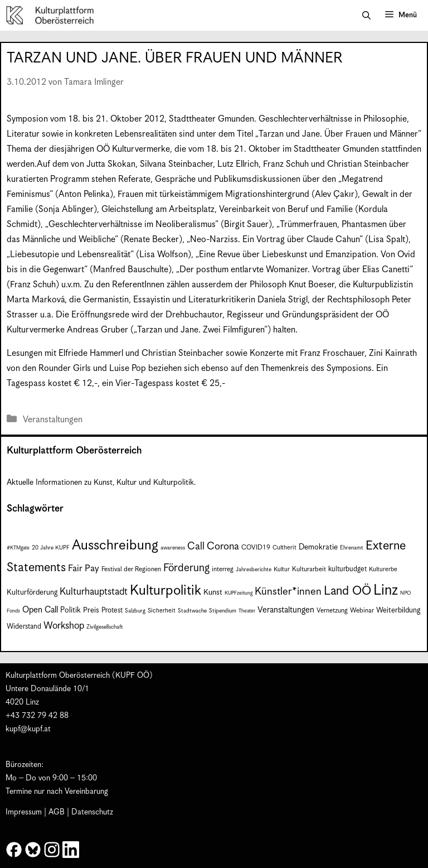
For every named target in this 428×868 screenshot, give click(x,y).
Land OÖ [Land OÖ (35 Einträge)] (347, 591)
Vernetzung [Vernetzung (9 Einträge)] (332, 611)
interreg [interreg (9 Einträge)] (223, 569)
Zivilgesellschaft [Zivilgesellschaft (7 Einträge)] (105, 627)
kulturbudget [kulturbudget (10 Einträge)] (347, 569)
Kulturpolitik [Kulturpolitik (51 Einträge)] (166, 591)
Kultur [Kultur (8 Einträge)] (282, 569)
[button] (366, 16)
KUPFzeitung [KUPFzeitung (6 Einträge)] (239, 593)
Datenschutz (92, 812)
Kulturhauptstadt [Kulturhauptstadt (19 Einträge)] (94, 592)
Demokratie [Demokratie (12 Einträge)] (318, 547)
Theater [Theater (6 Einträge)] (247, 611)
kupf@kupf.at (28, 729)
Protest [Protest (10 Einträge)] (112, 611)
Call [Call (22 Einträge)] (196, 546)
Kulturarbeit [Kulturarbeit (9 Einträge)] (309, 569)
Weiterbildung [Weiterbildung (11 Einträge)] (398, 611)
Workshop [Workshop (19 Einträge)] (64, 626)
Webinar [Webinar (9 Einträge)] (362, 611)
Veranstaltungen (53, 420)
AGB (57, 812)
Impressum (24, 812)
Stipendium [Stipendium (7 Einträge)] (223, 611)
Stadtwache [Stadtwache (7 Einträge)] (192, 611)
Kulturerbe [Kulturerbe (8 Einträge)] (383, 569)
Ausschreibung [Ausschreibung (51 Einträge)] (115, 546)
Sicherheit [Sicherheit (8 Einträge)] (162, 611)
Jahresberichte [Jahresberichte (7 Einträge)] (254, 570)
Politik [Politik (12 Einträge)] (70, 610)
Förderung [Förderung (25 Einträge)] (186, 568)
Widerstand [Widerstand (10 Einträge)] (24, 627)
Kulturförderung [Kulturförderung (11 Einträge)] (32, 593)
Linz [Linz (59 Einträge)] (386, 590)
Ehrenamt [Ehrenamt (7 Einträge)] (352, 548)
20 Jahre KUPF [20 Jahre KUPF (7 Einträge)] (51, 548)
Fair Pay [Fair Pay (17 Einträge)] (84, 569)
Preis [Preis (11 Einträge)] (91, 611)
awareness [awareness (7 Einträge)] (173, 548)
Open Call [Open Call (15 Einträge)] (40, 610)
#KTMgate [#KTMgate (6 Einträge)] (18, 548)
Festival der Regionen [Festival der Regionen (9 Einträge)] (131, 569)
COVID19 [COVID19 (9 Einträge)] (256, 548)
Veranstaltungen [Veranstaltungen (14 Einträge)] (286, 610)
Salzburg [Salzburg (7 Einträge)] (135, 611)
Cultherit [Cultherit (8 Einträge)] (284, 548)
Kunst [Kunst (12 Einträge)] (213, 592)
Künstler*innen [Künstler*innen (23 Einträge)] (288, 592)
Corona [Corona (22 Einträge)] (223, 546)
